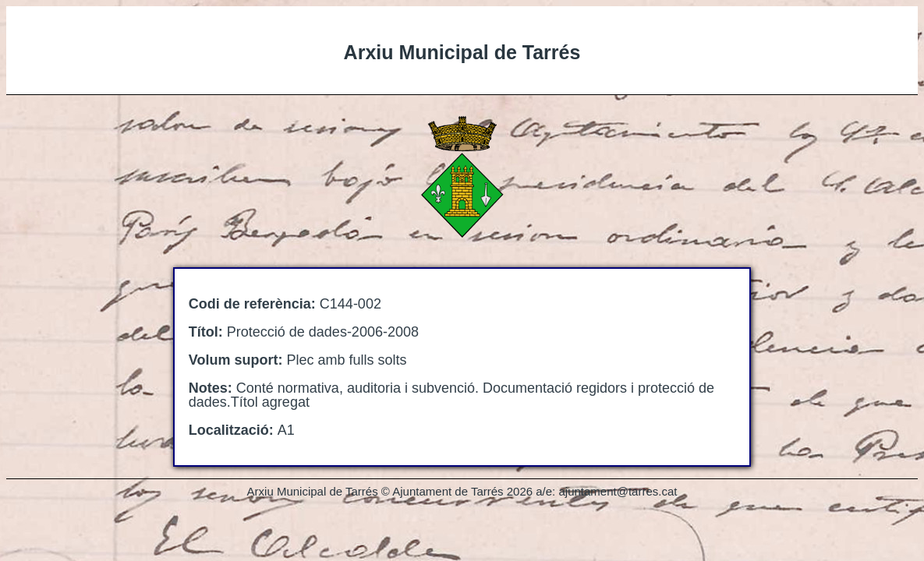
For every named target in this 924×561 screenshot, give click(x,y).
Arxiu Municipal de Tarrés (462, 52)
